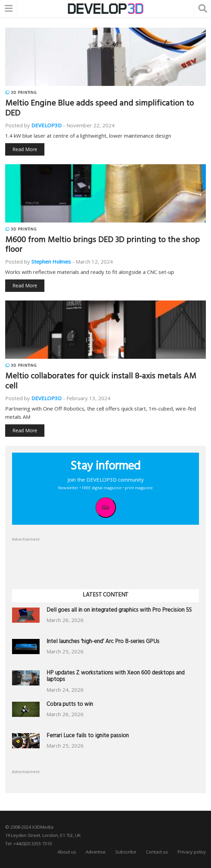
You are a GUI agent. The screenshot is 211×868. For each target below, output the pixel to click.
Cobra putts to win (70, 705)
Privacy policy (192, 852)
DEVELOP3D (46, 125)
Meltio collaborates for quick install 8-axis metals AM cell (101, 382)
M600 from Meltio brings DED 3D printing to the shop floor (102, 246)
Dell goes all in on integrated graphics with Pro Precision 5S (119, 611)
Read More (25, 149)
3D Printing (24, 92)
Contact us (157, 852)
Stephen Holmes (51, 262)
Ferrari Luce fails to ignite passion (88, 736)
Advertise (96, 852)
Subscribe (126, 852)
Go (105, 507)
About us (67, 852)
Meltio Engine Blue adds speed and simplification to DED (99, 109)
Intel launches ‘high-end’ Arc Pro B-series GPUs (103, 642)
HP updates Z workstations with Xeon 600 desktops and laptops (115, 677)
